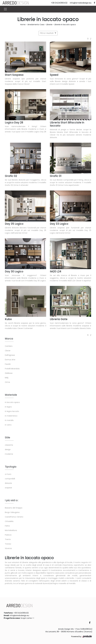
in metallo (9, 420)
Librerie (49, 25)
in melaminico (11, 416)
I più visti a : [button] (12, 500)
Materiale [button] (11, 395)
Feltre (7, 526)
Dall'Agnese (10, 355)
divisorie (8, 483)
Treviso (8, 544)
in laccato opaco (12, 402)
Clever (8, 351)
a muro (8, 474)
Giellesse (9, 373)
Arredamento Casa (36, 25)
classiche (9, 445)
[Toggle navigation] (5, 9)
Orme (7, 382)
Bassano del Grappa (14, 508)
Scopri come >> (27, 618)
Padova (8, 535)
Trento (8, 539)
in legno (8, 407)
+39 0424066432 (21, 613)
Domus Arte (10, 360)
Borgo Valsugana (12, 512)
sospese (8, 488)
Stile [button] (7, 437)
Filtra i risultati (48, 33)
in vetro (8, 425)
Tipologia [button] (11, 467)
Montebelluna (11, 530)
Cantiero (9, 346)
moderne (9, 454)
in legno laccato (12, 411)
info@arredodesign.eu (19, 615)
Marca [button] (9, 339)
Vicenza (8, 548)
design (8, 449)
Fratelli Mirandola (12, 369)
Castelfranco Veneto (14, 517)
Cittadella (9, 521)
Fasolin (8, 364)
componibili (10, 479)
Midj (7, 378)
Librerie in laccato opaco (65, 25)
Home (23, 25)
